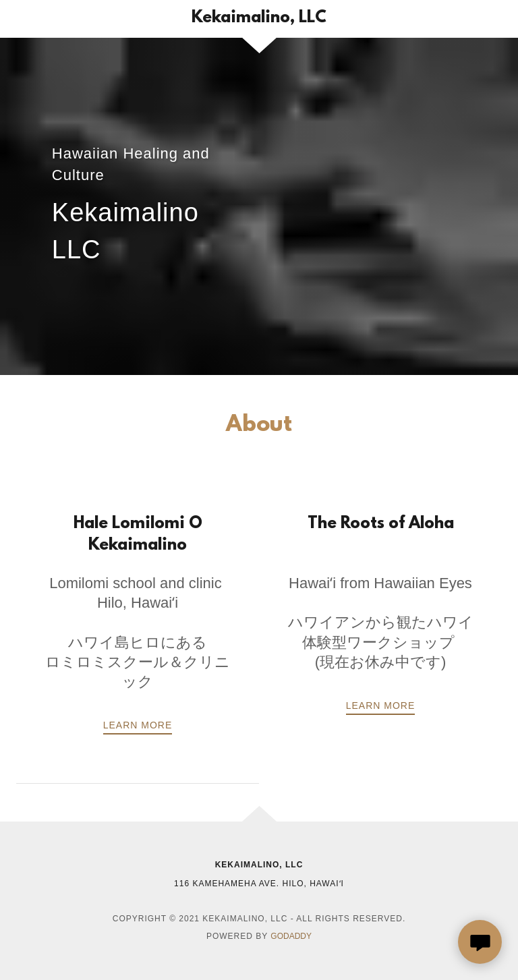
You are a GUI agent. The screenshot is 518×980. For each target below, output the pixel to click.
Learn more (381, 705)
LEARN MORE (138, 725)
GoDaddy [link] (291, 936)
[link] (259, 19)
